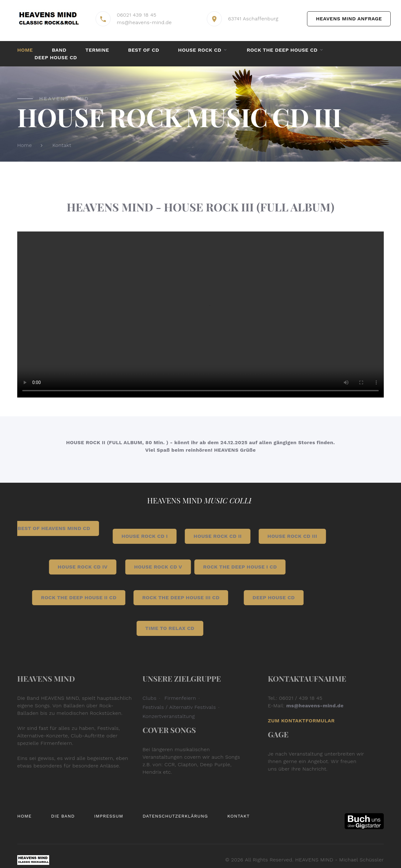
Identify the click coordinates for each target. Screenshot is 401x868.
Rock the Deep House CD (282, 50)
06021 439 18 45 (137, 15)
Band (59, 50)
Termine (97, 50)
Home (25, 50)
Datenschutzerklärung (175, 816)
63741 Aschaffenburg (253, 19)
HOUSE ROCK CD (200, 50)
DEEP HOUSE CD (56, 57)
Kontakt (62, 145)
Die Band (63, 816)
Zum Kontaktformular (301, 721)
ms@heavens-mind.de (144, 22)
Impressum (109, 816)
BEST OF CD (144, 50)
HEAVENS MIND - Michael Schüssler (339, 860)
